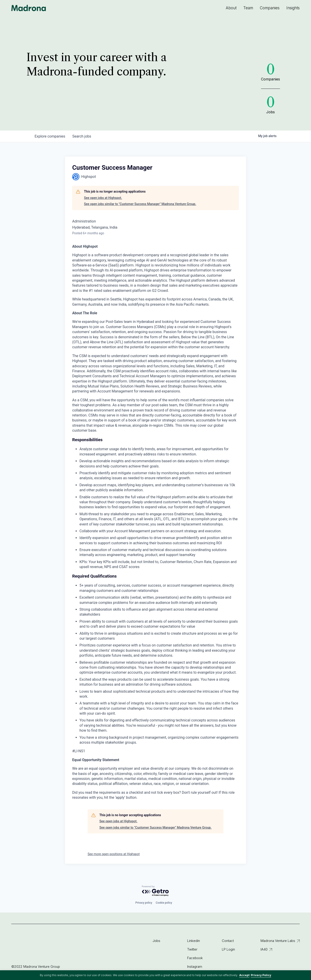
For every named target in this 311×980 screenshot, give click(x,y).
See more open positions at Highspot (114, 854)
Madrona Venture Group (29, 8)
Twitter (192, 949)
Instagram (195, 967)
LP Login (228, 949)
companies (50, 136)
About (231, 8)
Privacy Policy (261, 975)
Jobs (156, 941)
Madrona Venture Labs (278, 941)
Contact (228, 941)
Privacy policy (144, 903)
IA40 (264, 949)
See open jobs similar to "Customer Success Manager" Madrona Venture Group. (140, 204)
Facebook (195, 958)
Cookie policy (164, 903)
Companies (270, 8)
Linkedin (194, 941)
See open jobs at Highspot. (103, 198)
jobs (82, 136)
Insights (293, 8)
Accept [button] (244, 975)
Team (248, 8)
